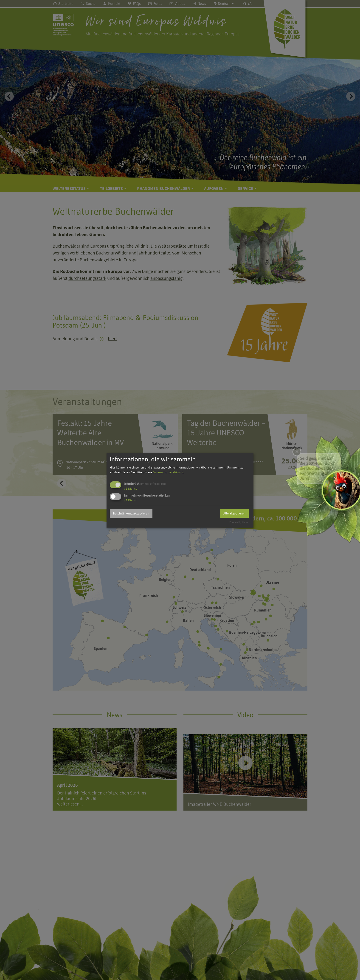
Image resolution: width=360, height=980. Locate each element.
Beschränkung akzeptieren (131, 513)
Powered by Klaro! (239, 522)
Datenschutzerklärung (168, 472)
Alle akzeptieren (234, 513)
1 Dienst (130, 489)
